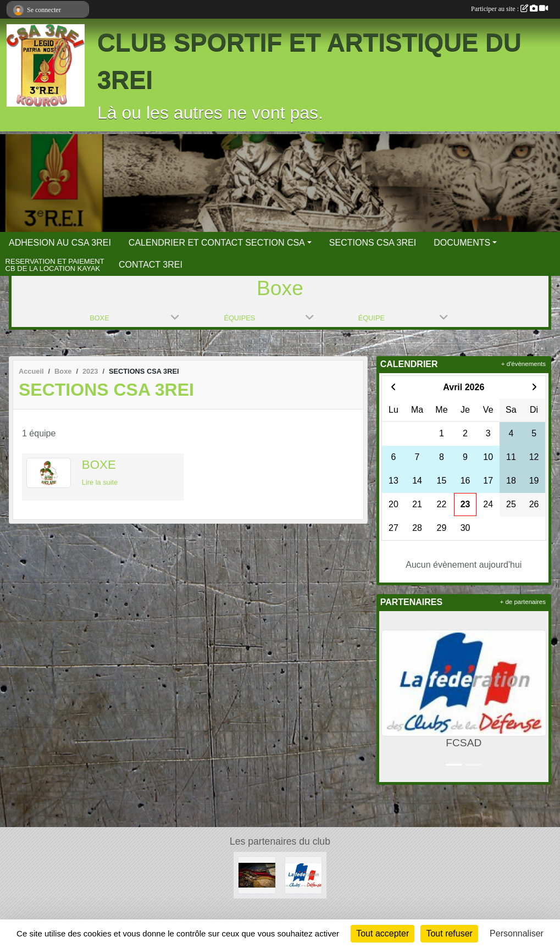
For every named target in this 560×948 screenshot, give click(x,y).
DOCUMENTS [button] (462, 243)
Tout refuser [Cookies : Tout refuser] (449, 933)
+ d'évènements (523, 364)
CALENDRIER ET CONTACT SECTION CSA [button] (217, 243)
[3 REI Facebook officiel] (257, 875)
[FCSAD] (304, 875)
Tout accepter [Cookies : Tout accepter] (382, 933)
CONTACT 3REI (151, 265)
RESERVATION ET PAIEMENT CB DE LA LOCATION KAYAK (55, 265)
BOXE (99, 465)
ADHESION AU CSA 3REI (60, 243)
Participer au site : (509, 9)
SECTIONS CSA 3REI (373, 243)
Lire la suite (100, 482)
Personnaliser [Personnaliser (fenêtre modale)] (517, 933)
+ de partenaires (523, 602)
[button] (390, 697)
